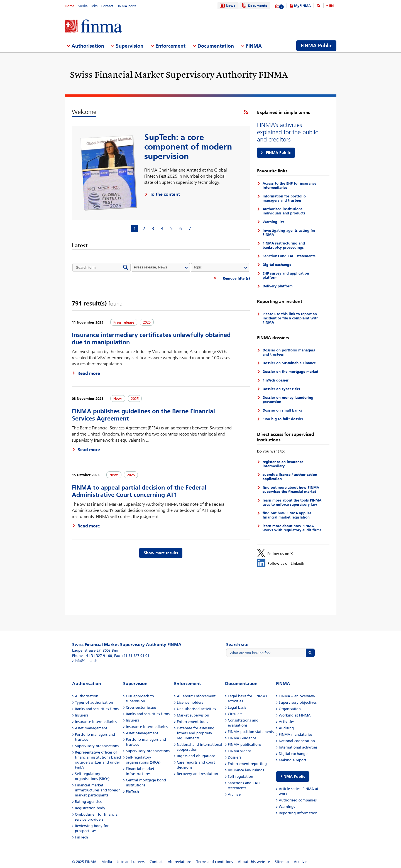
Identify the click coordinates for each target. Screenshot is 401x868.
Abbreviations (179, 862)
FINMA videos (239, 751)
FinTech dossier (276, 380)
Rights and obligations (196, 756)
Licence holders (190, 702)
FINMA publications (244, 744)
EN (331, 6)
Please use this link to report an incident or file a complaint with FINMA (291, 318)
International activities (298, 747)
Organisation (290, 709)
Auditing (286, 728)
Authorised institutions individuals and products (284, 211)
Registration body (90, 808)
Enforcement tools (192, 722)
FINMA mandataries (295, 734)
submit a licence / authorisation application (290, 477)
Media (83, 6)
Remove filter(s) (236, 278)
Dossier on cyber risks (281, 389)
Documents (254, 6)
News (227, 6)
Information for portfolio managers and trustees (284, 198)
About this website (254, 862)
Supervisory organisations (97, 746)
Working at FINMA (295, 715)
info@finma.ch (86, 661)
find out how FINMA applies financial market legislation (287, 515)
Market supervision (193, 715)
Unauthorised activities (196, 709)
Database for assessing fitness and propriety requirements (196, 733)
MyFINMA (302, 6)
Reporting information (298, 813)
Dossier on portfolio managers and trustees (289, 352)
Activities (287, 722)
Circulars (235, 714)
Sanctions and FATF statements (289, 256)
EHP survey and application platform (286, 275)
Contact (107, 6)
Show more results (161, 553)
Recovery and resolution (197, 774)
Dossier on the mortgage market (290, 372)
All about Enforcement (196, 696)
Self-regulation (240, 777)
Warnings (287, 807)
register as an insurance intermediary (283, 464)
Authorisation (87, 696)
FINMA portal (127, 6)
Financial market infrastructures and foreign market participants (98, 790)
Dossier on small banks (282, 410)
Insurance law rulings (246, 770)
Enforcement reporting (247, 764)
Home (70, 6)
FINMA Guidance (242, 738)
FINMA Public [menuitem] (316, 46)
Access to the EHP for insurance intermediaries (289, 185)
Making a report (293, 760)
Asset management (91, 728)
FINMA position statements (251, 732)
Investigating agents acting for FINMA (289, 233)
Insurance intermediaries (96, 722)
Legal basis (237, 707)
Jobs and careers (131, 862)
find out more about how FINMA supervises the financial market (291, 490)
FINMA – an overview (297, 696)
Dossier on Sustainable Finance (289, 363)
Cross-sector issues (141, 707)
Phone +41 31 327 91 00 (92, 656)
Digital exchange (277, 265)
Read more (89, 373)
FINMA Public (278, 153)
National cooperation (297, 741)
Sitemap (282, 862)
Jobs (94, 6)
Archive (234, 794)
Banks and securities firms (97, 709)
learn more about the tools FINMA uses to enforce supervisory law (292, 502)
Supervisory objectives (298, 702)
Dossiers (234, 757)
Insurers (81, 715)
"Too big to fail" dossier (283, 419)
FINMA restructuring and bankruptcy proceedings (284, 245)
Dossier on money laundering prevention (288, 400)
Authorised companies (298, 800)
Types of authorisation (94, 702)
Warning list (273, 222)
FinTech (81, 837)
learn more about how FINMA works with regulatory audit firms (292, 528)
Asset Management (142, 733)
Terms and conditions (215, 862)
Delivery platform (278, 286)
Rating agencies (88, 802)
